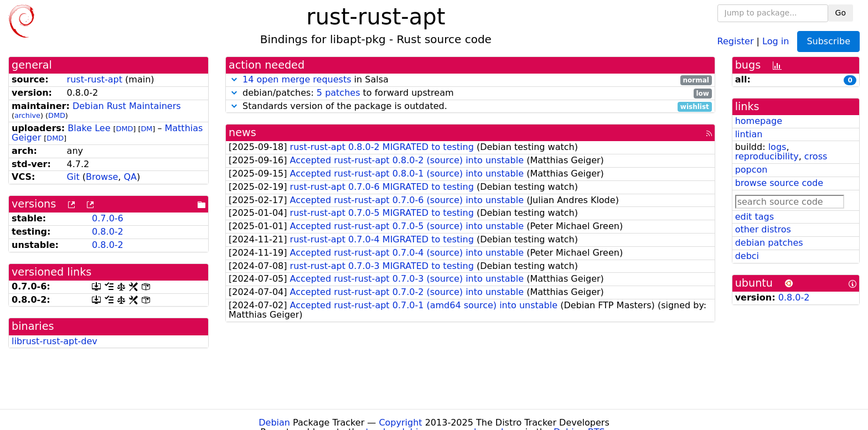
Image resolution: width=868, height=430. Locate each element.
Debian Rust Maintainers (127, 106)
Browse (102, 177)
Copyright (400, 423)
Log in (776, 41)
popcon (751, 170)
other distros (763, 229)
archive (27, 115)
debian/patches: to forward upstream (470, 93)
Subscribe (828, 41)
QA (130, 177)
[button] (234, 79)
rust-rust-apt (95, 79)
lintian (749, 134)
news (242, 133)
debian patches (769, 243)
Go (841, 13)
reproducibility (767, 156)
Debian (274, 423)
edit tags (755, 217)
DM (146, 129)
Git (73, 177)
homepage (759, 121)
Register (736, 41)
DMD (57, 115)
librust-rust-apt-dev (55, 341)
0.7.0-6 (108, 218)
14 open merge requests (297, 79)
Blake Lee (89, 128)
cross (816, 156)
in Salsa (470, 80)
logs (777, 147)
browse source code (779, 183)
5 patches (339, 93)
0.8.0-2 (108, 232)
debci (747, 256)
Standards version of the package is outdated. (470, 107)
